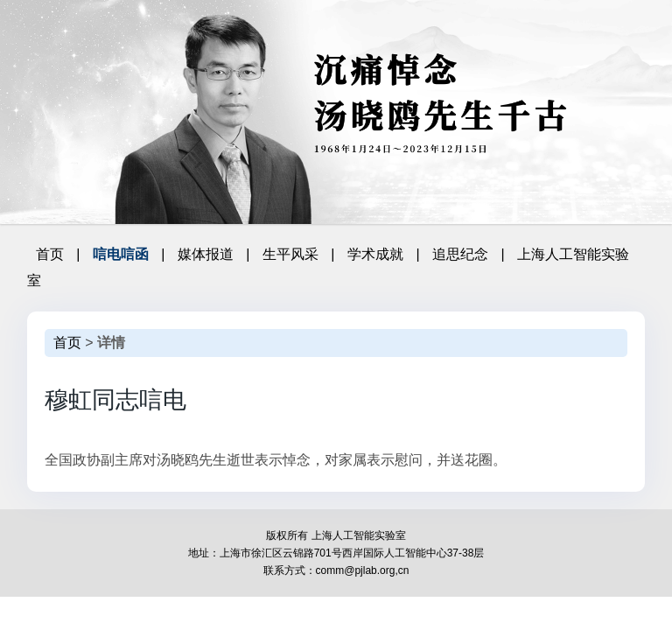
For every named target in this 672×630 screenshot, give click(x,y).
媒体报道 (206, 254)
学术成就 (375, 254)
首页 (50, 254)
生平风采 (290, 254)
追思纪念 (460, 254)
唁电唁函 (121, 254)
